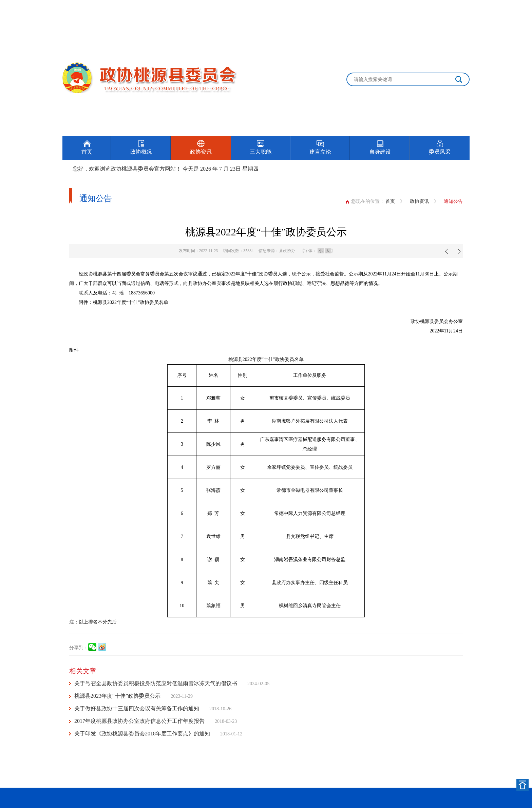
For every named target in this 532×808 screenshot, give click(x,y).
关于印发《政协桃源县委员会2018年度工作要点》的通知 (142, 734)
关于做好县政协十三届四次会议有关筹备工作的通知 (137, 708)
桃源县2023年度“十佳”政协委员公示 (117, 696)
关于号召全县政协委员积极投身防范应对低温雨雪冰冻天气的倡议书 (156, 683)
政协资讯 (419, 201)
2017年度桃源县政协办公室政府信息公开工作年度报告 (139, 721)
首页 (390, 201)
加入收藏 (460, 8)
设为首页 (430, 8)
